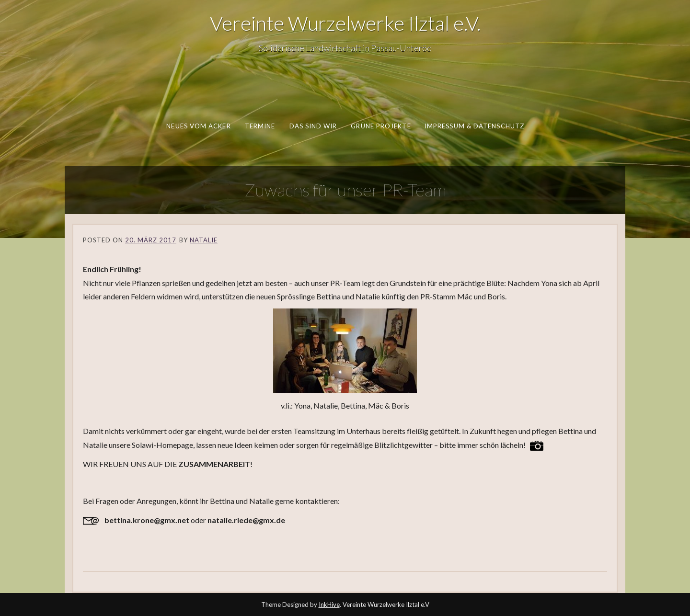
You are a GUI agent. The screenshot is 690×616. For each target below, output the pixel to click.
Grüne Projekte (381, 126)
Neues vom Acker (198, 126)
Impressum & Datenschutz (474, 126)
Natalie (204, 240)
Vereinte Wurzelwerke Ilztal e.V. (345, 23)
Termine (260, 126)
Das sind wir (313, 126)
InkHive (329, 605)
